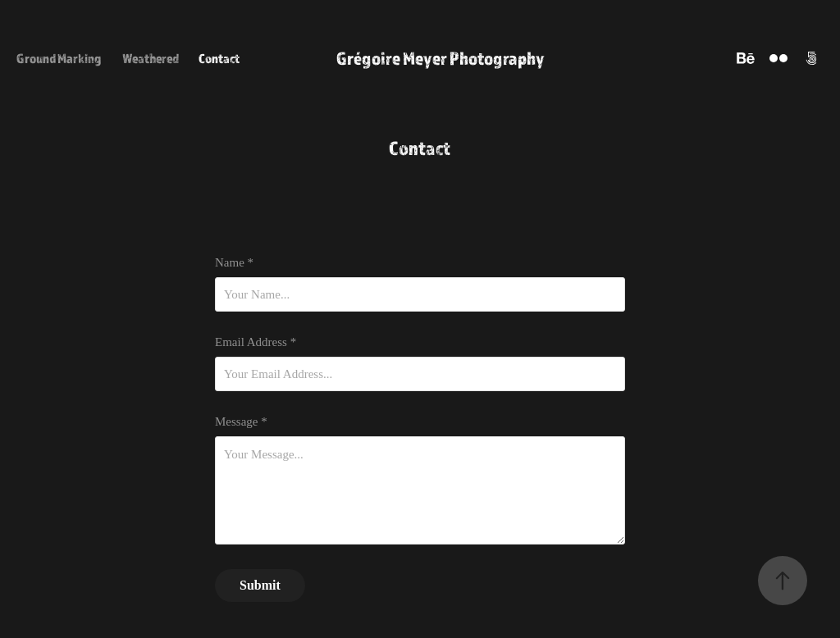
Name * (234, 263)
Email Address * (256, 342)
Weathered (151, 58)
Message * (241, 422)
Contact (219, 58)
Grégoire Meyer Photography (441, 58)
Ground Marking (59, 58)
